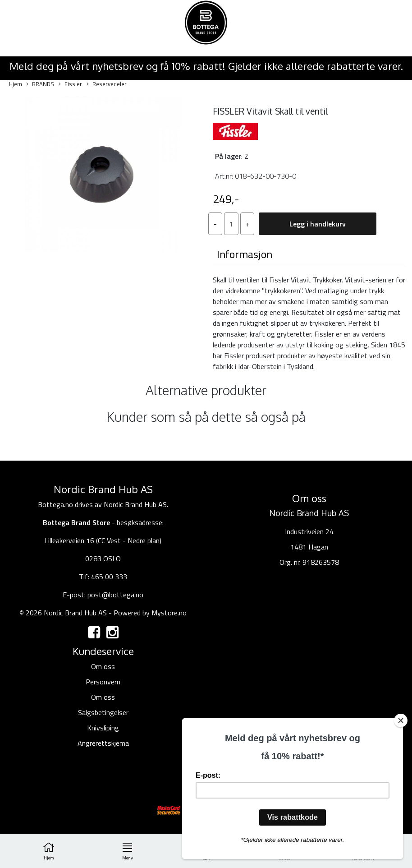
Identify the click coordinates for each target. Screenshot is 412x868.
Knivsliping (103, 728)
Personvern (103, 682)
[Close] (401, 720)
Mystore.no (169, 613)
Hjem (16, 84)
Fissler (70, 84)
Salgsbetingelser (103, 712)
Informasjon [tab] (245, 254)
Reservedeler (107, 84)
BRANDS (40, 84)
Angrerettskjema (103, 743)
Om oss (103, 666)
